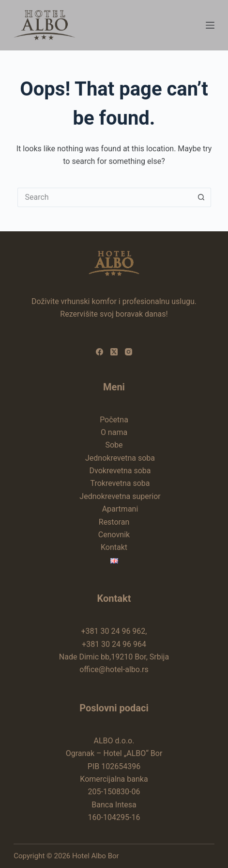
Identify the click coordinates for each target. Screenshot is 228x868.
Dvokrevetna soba (120, 471)
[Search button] (201, 197)
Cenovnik (114, 535)
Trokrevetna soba (120, 483)
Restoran (114, 522)
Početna (114, 420)
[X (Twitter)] (114, 352)
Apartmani (120, 509)
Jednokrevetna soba (120, 458)
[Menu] (210, 25)
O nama (114, 432)
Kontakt (114, 547)
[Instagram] (129, 352)
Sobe (114, 445)
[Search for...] (105, 197)
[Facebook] (99, 352)
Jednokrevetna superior (120, 496)
